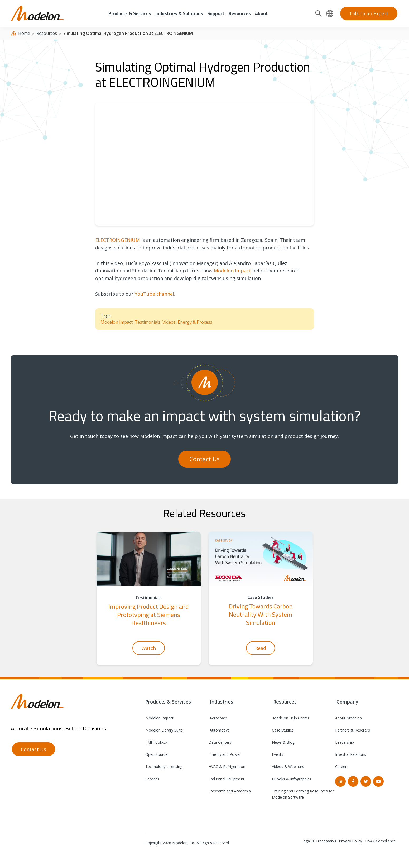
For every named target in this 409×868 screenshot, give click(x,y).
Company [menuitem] (347, 702)
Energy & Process (195, 322)
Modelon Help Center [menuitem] (291, 718)
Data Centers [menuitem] (220, 742)
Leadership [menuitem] (345, 742)
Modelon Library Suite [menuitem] (164, 730)
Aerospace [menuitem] (218, 718)
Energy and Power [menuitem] (225, 754)
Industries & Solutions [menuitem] (179, 13)
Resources (47, 33)
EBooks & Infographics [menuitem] (292, 779)
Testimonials (148, 322)
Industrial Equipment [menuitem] (227, 779)
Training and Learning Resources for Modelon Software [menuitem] (303, 794)
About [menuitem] (261, 13)
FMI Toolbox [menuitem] (156, 742)
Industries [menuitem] (221, 702)
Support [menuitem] (216, 13)
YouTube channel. (155, 294)
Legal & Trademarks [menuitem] (319, 841)
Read (261, 648)
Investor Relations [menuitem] (351, 754)
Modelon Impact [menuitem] (159, 718)
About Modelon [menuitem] (348, 718)
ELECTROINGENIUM (117, 240)
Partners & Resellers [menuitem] (353, 730)
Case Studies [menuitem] (283, 730)
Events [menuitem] (278, 754)
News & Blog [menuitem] (283, 742)
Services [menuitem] (152, 779)
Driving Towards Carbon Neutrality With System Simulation (261, 614)
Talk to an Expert (369, 13)
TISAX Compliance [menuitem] (380, 841)
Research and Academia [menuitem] (230, 791)
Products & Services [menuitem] (130, 13)
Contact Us (204, 459)
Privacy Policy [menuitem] (350, 841)
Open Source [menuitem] (156, 754)
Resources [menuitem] (240, 13)
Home (24, 33)
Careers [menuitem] (342, 766)
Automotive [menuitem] (219, 730)
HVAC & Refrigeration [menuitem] (227, 766)
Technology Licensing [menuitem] (164, 766)
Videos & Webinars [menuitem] (288, 766)
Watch (149, 648)
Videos (169, 322)
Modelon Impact (232, 271)
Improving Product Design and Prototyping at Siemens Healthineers (149, 615)
